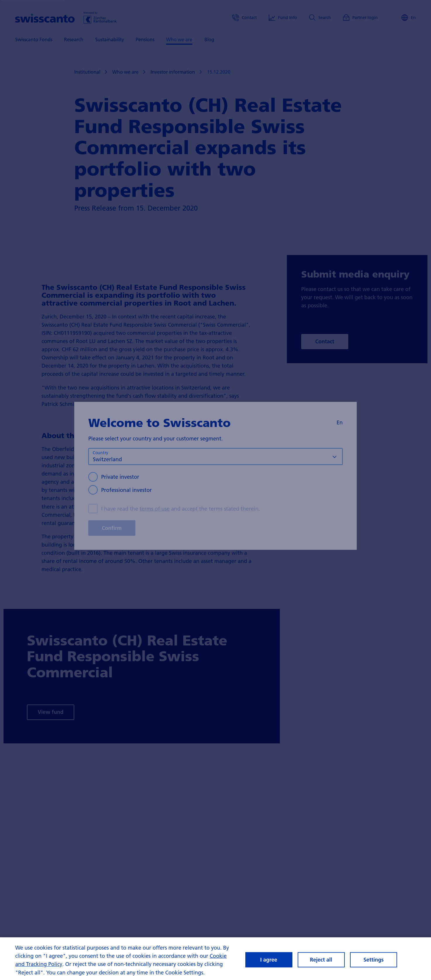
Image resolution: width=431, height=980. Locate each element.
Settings (374, 960)
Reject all (321, 960)
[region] (215, 959)
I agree (269, 960)
